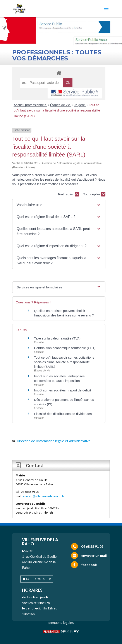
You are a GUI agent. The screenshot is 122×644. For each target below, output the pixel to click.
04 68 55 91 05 (92, 546)
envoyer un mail (94, 555)
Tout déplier (94, 194)
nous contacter (39, 579)
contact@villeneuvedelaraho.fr (44, 496)
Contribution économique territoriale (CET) (65, 348)
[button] (59, 205)
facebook (89, 565)
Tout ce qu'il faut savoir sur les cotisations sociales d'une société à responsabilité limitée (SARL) (64, 362)
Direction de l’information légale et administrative (54, 441)
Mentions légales (61, 622)
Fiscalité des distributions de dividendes (63, 414)
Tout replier (68, 194)
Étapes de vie (61, 105)
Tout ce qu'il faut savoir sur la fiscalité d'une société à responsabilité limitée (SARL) (57, 110)
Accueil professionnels (30, 105)
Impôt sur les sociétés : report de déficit (63, 390)
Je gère (80, 105)
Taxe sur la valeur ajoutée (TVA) (57, 338)
